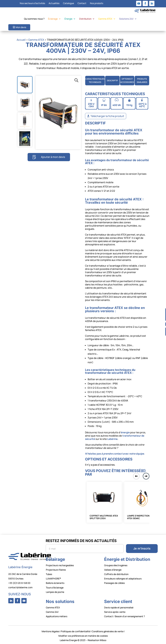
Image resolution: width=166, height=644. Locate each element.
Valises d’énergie (113, 570)
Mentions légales (50, 631)
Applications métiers (57, 616)
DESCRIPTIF (112, 80)
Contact (82, 3)
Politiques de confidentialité (75, 631)
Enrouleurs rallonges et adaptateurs (123, 579)
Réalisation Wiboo (97, 640)
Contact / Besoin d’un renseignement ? (124, 616)
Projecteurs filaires (56, 570)
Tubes (49, 574)
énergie (125, 432)
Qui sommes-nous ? (34, 19)
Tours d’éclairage (55, 588)
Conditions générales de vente (108, 631)
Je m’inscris (142, 548)
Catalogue (68, 3)
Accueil (21, 40)
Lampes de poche (55, 592)
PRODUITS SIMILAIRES (142, 80)
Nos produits (97, 3)
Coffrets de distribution (116, 574)
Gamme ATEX (105, 19)
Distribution (85, 19)
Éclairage (53, 19)
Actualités (54, 3)
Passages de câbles (114, 583)
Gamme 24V (52, 612)
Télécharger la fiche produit (107, 116)
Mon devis (21, 27)
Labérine (112, 439)
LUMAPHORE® (53, 579)
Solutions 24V (126, 19)
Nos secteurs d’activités (32, 3)
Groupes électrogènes (116, 565)
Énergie (68, 19)
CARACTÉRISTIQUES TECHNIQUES (95, 80)
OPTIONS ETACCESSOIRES (127, 80)
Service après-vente (115, 612)
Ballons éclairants (55, 583)
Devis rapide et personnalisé (119, 607)
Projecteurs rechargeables (60, 565)
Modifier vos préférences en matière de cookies (83, 636)
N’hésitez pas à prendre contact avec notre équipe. (115, 454)
